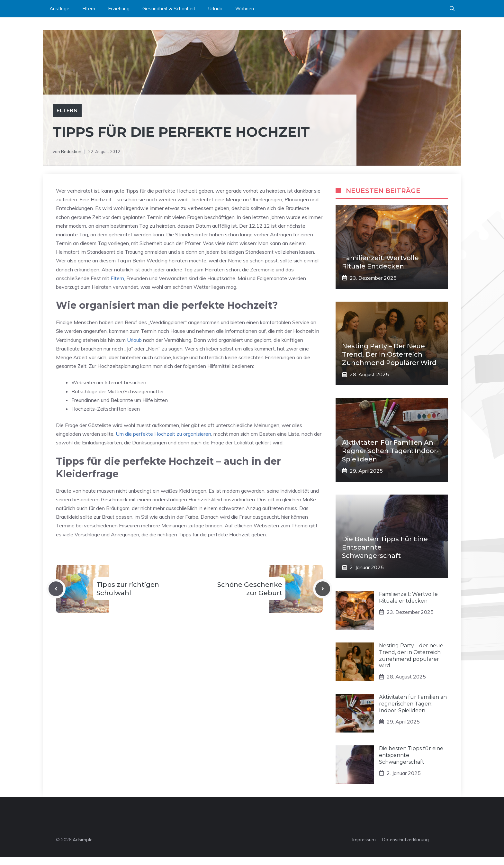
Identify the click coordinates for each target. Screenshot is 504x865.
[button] (452, 9)
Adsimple (83, 840)
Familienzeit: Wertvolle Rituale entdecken (408, 597)
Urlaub (215, 9)
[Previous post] (56, 589)
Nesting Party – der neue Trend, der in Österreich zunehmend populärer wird (389, 354)
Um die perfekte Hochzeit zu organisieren (163, 434)
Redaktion (71, 151)
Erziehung (119, 9)
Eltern (89, 9)
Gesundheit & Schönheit (169, 9)
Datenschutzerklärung (405, 840)
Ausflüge (59, 9)
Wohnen (245, 9)
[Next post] (323, 589)
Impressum (364, 840)
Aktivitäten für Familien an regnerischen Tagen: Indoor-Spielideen (390, 451)
